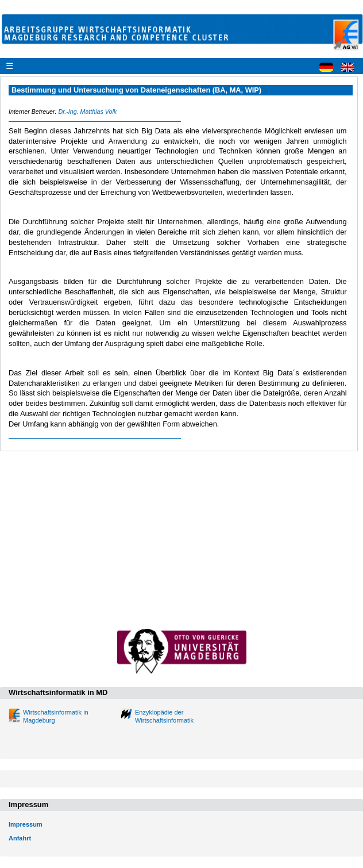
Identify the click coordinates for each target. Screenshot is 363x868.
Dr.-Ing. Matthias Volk (87, 112)
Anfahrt (20, 838)
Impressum (26, 824)
